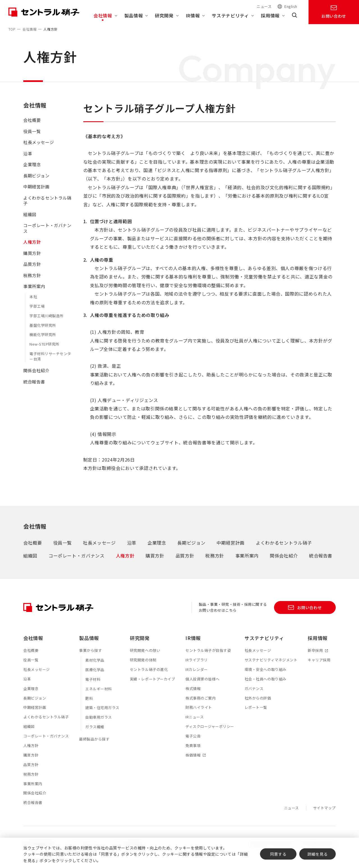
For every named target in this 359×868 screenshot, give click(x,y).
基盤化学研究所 (43, 326)
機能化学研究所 (43, 336)
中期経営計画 (36, 188)
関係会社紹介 (36, 372)
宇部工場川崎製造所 (47, 317)
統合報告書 (34, 383)
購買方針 (32, 254)
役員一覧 (32, 132)
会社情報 (29, 29)
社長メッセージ (39, 144)
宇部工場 (37, 307)
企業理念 (32, 166)
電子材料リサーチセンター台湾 (50, 358)
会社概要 (32, 121)
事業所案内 (34, 288)
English (291, 7)
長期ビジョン (36, 177)
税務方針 (32, 276)
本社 (33, 298)
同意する (278, 854)
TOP (12, 29)
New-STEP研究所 (44, 345)
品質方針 (32, 265)
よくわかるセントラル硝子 (47, 202)
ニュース (264, 6)
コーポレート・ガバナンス (47, 229)
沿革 (28, 155)
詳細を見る (318, 854)
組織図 (30, 215)
